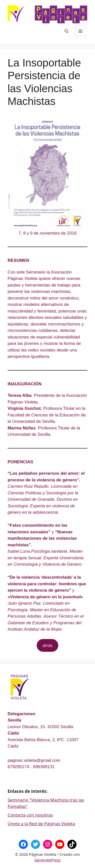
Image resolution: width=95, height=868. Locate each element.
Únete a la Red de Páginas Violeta (41, 824)
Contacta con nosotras (30, 815)
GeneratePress (48, 860)
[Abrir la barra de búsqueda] (66, 31)
